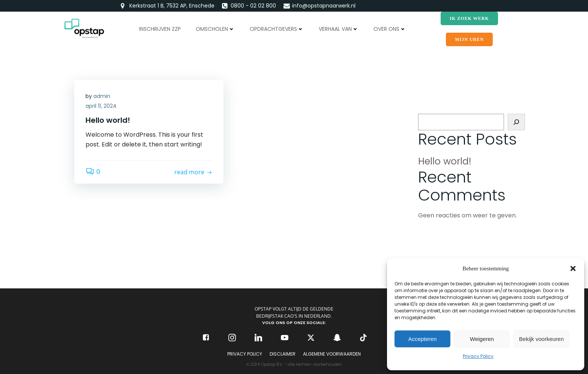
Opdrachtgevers (277, 29)
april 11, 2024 (101, 106)
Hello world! (445, 161)
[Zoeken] (516, 122)
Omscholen (215, 29)
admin (102, 96)
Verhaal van (339, 29)
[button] (573, 268)
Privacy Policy (478, 356)
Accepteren (422, 339)
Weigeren (482, 339)
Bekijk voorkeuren (541, 339)
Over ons (390, 29)
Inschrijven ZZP (160, 29)
